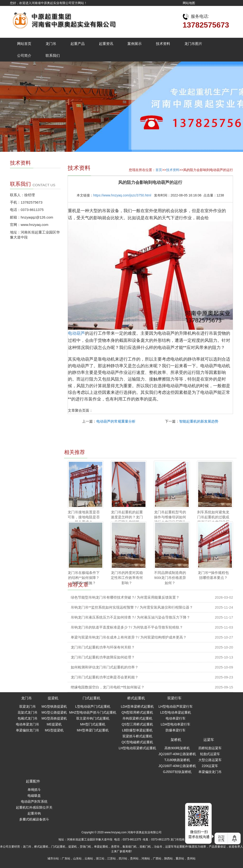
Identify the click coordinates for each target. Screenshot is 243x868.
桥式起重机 (136, 698)
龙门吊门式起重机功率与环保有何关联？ (103, 647)
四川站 (123, 858)
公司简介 (24, 55)
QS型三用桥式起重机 (137, 724)
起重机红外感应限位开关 (34, 807)
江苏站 (112, 858)
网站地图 (189, 3)
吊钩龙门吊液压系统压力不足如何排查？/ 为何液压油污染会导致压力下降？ (130, 617)
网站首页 (24, 44)
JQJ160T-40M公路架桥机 (177, 754)
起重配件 (33, 781)
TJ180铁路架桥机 (177, 760)
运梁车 (209, 740)
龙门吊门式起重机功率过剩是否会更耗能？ (105, 677)
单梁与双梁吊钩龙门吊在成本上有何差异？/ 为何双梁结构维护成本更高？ (129, 637)
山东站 (77, 858)
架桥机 (176, 740)
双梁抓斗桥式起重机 (137, 736)
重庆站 (180, 858)
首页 (159, 170)
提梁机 (53, 698)
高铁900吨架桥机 (177, 748)
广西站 (157, 858)
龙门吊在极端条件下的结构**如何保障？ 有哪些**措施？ (84, 578)
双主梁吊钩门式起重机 (93, 718)
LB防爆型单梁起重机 (137, 730)
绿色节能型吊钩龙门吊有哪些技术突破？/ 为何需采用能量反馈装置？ (125, 597)
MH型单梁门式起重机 (93, 730)
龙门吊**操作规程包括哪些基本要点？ (213, 575)
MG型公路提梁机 (54, 712)
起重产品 (78, 44)
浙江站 (100, 858)
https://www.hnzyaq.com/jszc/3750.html (122, 195)
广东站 (66, 858)
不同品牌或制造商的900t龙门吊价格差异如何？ (170, 578)
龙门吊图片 (193, 44)
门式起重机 (91, 698)
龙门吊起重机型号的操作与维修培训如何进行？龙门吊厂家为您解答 (170, 520)
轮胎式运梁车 (210, 754)
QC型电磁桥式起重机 (137, 742)
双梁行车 (174, 698)
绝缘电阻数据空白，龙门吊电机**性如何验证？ (108, 687)
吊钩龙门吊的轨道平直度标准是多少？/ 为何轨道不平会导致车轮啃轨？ (127, 627)
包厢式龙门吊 (28, 718)
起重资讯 (106, 44)
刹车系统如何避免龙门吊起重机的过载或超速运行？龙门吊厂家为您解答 (213, 520)
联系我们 (53, 55)
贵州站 (134, 858)
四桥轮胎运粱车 (210, 748)
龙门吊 (51, 44)
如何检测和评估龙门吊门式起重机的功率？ (105, 667)
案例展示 (135, 44)
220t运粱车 (210, 766)
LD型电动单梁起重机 (176, 712)
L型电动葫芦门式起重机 (93, 706)
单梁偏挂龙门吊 (28, 730)
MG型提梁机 (54, 730)
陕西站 (168, 858)
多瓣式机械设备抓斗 (34, 819)
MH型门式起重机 (93, 724)
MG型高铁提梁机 (54, 718)
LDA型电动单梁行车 (175, 724)
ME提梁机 (54, 724)
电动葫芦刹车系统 (34, 801)
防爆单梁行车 (176, 730)
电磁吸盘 (34, 796)
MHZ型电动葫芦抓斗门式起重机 (93, 712)
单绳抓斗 (34, 790)
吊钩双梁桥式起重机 (137, 718)
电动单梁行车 (176, 718)
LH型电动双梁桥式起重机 (137, 748)
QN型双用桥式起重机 (137, 712)
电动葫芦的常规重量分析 (116, 421)
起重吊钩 (34, 813)
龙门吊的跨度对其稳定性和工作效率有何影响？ (127, 578)
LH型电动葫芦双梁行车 (176, 706)
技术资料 (163, 44)
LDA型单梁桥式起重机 (137, 706)
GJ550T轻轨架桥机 (177, 772)
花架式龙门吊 (28, 712)
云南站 (89, 858)
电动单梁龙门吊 (28, 724)
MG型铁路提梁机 (54, 706)
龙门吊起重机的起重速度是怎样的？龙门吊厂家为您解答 (127, 517)
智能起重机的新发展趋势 (199, 421)
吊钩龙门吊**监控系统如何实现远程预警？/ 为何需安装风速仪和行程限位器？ (132, 607)
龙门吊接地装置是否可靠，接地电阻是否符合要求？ (84, 517)
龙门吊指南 (178, 839)
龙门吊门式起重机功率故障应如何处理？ (103, 657)
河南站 (146, 858)
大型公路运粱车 (210, 760)
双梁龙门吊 (28, 706)
